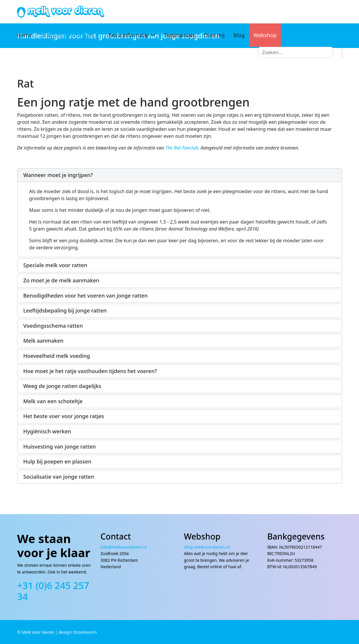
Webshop (265, 35)
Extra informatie (128, 35)
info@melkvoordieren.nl (124, 547)
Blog (239, 35)
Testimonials (180, 35)
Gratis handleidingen (67, 35)
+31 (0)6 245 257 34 (53, 591)
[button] (180, 175)
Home (24, 35)
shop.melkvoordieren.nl (207, 547)
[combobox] (296, 52)
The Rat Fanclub (182, 148)
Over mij (214, 35)
